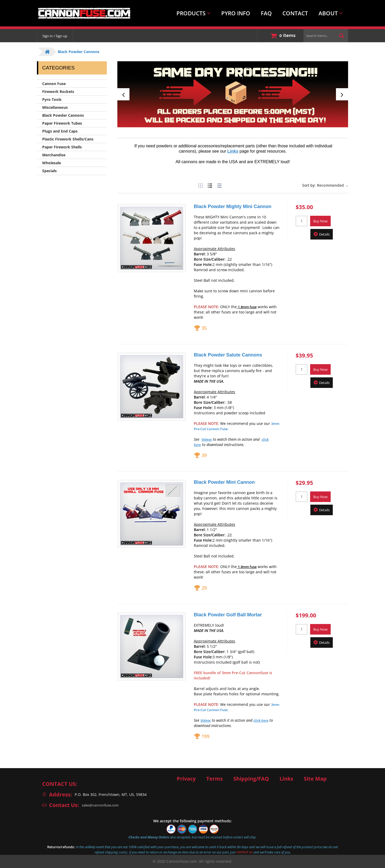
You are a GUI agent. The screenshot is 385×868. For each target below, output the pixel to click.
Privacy (186, 779)
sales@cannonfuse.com (103, 805)
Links (286, 779)
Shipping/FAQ (251, 779)
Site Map (315, 779)
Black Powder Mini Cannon (224, 482)
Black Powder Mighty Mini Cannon (233, 207)
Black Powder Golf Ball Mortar (228, 615)
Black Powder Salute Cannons (228, 355)
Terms (215, 779)
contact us (244, 852)
